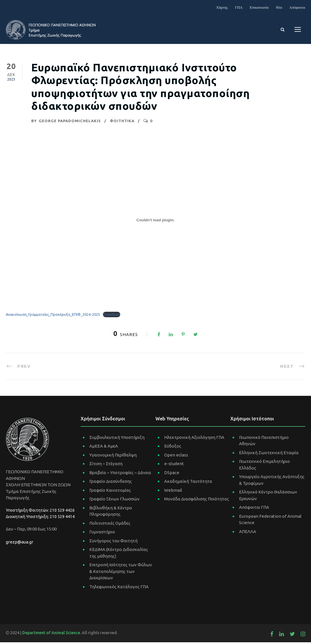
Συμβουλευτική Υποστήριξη (117, 439)
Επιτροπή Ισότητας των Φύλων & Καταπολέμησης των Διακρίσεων (121, 573)
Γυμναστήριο (102, 533)
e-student (174, 465)
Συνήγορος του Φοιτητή (113, 542)
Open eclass (176, 457)
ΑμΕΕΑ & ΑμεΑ (104, 448)
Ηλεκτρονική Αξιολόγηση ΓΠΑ (194, 439)
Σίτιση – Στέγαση (106, 465)
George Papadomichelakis (70, 123)
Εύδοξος (173, 448)
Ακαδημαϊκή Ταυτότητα (188, 483)
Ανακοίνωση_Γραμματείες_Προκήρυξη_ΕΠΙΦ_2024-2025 (53, 316)
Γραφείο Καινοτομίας (110, 492)
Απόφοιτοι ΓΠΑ (254, 509)
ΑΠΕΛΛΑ (248, 533)
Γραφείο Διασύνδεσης (111, 483)
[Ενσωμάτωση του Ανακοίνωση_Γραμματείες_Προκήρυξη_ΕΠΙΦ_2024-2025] (155, 222)
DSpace (172, 474)
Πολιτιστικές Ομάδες (110, 525)
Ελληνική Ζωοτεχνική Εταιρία (269, 454)
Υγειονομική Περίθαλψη (113, 457)
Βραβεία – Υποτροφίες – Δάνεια (120, 474)
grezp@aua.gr (20, 544)
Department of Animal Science (51, 634)
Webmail (173, 492)
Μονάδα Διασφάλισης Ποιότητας (197, 501)
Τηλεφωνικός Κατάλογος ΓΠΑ (119, 588)
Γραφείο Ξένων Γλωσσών (114, 501)
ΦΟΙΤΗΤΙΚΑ (122, 123)
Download (112, 316)
